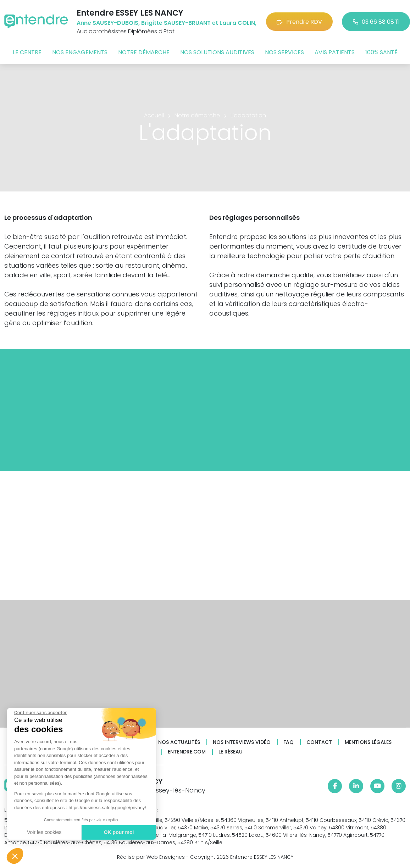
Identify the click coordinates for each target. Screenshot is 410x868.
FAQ (289, 742)
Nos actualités (179, 742)
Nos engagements (80, 52)
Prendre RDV (299, 22)
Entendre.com (187, 752)
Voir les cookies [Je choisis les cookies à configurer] (44, 832)
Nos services (284, 52)
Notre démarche (144, 52)
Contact (319, 742)
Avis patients (335, 52)
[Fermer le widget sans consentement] (40, 713)
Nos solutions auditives (217, 52)
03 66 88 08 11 (376, 22)
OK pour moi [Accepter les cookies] (119, 832)
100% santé (381, 52)
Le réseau (231, 752)
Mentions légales (368, 742)
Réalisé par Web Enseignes (151, 857)
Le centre (27, 52)
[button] (15, 856)
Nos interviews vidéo (242, 742)
